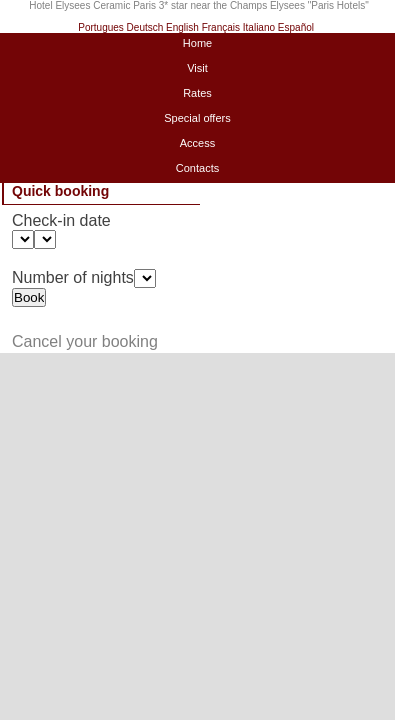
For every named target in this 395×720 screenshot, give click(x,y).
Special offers (197, 118)
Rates (197, 93)
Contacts (197, 168)
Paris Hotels (338, 5)
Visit (197, 68)
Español (296, 27)
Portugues (101, 27)
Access (197, 143)
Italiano (259, 27)
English (182, 27)
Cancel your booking (85, 341)
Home (197, 43)
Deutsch (145, 27)
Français (221, 27)
